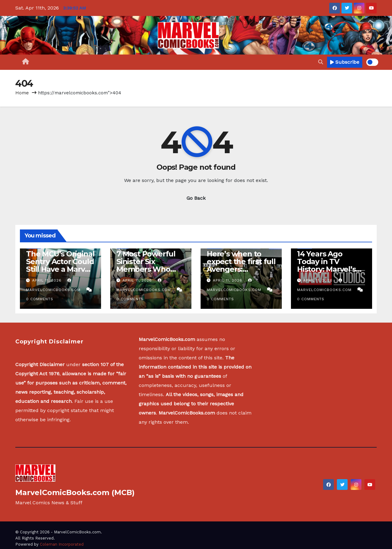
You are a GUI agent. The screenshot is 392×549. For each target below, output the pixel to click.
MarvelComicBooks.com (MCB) (75, 492)
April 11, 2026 (48, 280)
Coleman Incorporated (62, 544)
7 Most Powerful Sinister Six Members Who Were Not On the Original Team (147, 269)
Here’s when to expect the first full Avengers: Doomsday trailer (241, 265)
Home (22, 93)
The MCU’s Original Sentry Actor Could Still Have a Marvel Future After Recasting (60, 269)
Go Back (196, 198)
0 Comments (40, 299)
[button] (321, 62)
